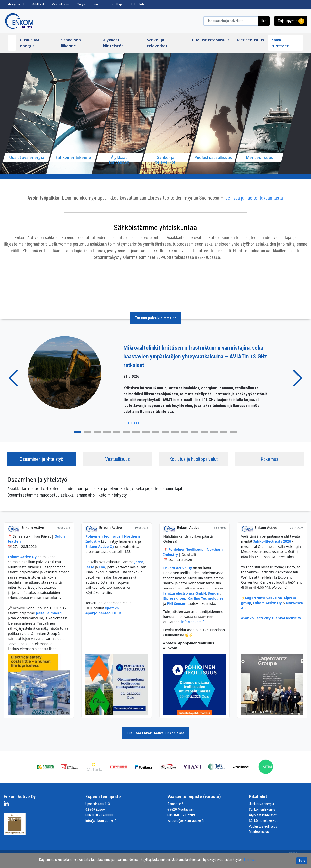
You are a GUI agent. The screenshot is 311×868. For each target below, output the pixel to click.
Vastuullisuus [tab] (118, 459)
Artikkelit (38, 4)
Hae (264, 21)
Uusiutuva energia (30, 43)
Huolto (97, 4)
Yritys (81, 4)
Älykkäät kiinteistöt (113, 43)
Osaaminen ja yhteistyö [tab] (42, 459)
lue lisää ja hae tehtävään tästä (254, 198)
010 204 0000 (103, 815)
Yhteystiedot (16, 4)
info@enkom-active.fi (101, 821)
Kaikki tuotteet (280, 43)
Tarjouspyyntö (291, 21)
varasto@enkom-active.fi (185, 821)
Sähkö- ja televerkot (157, 43)
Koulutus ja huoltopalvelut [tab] (193, 459)
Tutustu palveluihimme (156, 318)
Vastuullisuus (61, 4)
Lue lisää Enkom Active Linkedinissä (156, 733)
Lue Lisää (131, 423)
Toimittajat (116, 4)
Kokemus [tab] (269, 459)
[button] (14, 378)
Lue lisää (250, 860)
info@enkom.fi (193, 622)
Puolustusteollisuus (211, 40)
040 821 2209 (185, 815)
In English (138, 4)
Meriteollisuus (250, 40)
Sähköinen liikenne (71, 43)
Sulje (302, 861)
